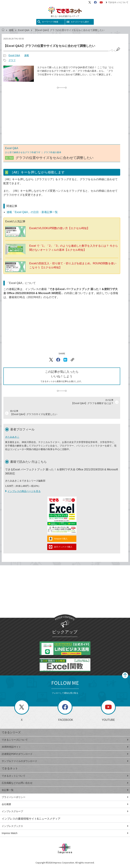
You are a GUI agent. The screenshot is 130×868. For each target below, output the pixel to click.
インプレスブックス (65, 826)
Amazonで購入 (61, 539)
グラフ (12, 60)
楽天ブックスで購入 (63, 547)
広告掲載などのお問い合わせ (65, 783)
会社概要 (65, 804)
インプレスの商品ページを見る (23, 491)
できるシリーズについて (65, 740)
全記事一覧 (65, 790)
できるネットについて (117, 2)
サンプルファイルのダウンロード (65, 761)
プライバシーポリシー (65, 797)
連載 (11, 30)
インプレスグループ (65, 811)
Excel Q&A (24, 30)
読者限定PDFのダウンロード (65, 754)
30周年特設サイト (65, 747)
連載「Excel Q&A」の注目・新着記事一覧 (32, 212)
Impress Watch (65, 833)
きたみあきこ (12, 437)
